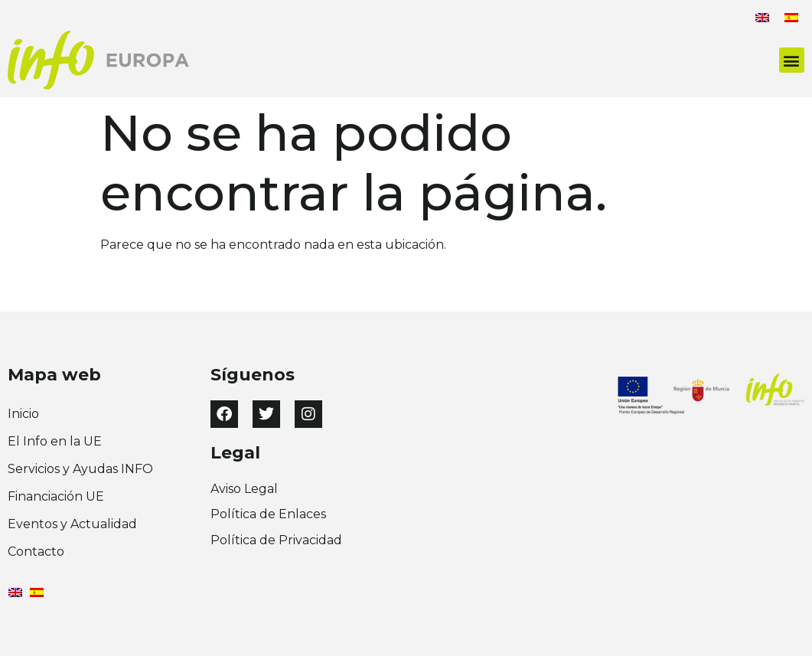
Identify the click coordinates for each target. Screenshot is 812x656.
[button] (792, 60)
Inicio (23, 414)
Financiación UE (56, 496)
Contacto (36, 552)
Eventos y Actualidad (72, 524)
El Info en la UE (55, 441)
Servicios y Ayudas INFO (80, 469)
